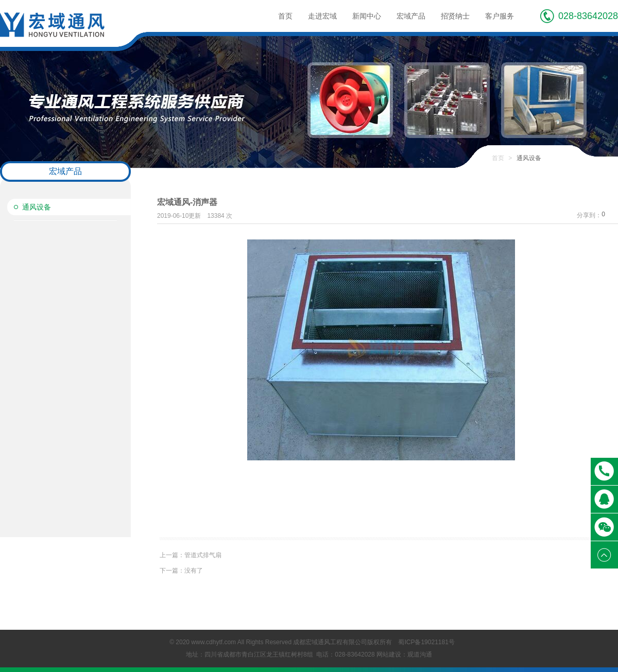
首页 (285, 16)
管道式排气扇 (191, 555)
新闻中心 (367, 16)
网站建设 (389, 654)
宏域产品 (411, 16)
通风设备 (37, 207)
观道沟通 (420, 654)
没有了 (181, 571)
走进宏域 (322, 16)
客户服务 (500, 16)
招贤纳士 (455, 16)
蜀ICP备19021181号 (426, 642)
